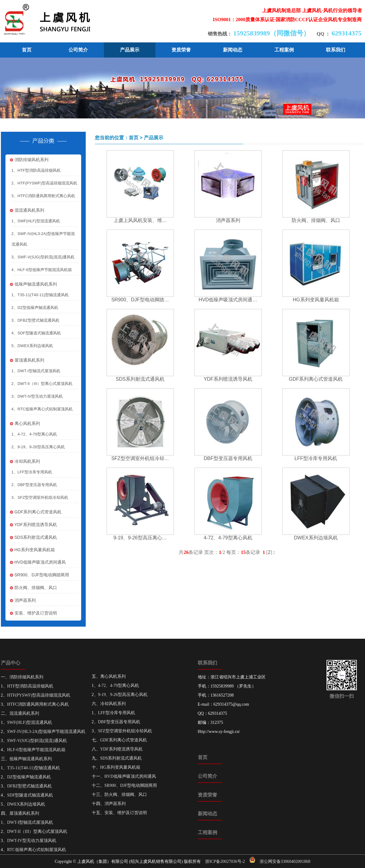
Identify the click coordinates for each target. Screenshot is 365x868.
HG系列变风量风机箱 (32, 550)
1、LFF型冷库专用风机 (32, 472)
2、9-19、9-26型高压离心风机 (38, 447)
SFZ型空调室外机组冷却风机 (125, 731)
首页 (27, 50)
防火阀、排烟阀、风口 (33, 588)
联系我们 (336, 50)
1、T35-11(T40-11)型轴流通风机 (40, 295)
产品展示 (130, 50)
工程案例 (284, 50)
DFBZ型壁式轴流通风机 (30, 786)
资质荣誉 (181, 50)
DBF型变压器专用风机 (228, 458)
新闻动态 (233, 50)
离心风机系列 (24, 424)
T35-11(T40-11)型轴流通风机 (34, 768)
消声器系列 (22, 600)
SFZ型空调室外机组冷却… (140, 458)
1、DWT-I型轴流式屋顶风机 (36, 371)
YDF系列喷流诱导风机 (33, 525)
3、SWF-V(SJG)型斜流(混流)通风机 (43, 257)
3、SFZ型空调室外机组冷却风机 (40, 497)
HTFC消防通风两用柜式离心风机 (38, 704)
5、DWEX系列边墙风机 (32, 346)
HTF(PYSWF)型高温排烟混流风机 (39, 695)
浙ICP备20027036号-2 (225, 861)
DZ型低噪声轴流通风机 (29, 777)
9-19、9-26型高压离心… (140, 538)
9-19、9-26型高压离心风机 (123, 695)
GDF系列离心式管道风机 (35, 512)
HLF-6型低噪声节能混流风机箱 (36, 750)
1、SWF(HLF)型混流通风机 (36, 221)
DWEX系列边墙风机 (316, 538)
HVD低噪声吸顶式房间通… (228, 300)
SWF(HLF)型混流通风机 (30, 722)
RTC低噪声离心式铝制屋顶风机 (37, 850)
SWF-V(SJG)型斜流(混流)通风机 (37, 741)
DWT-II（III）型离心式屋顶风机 (37, 832)
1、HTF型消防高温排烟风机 (36, 170)
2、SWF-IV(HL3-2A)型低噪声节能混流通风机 (43, 239)
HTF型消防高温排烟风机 (30, 686)
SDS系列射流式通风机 (33, 537)
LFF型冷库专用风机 (316, 458)
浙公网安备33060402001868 (285, 861)
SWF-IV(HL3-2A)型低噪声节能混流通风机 (46, 732)
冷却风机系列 (24, 461)
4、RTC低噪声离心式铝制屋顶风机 (42, 409)
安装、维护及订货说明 (33, 613)
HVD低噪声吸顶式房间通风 (37, 562)
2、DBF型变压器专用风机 (34, 485)
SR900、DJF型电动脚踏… (140, 300)
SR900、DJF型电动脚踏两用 (39, 575)
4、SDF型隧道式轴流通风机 (36, 333)
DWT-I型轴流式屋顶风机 (30, 822)
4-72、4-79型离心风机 (228, 538)
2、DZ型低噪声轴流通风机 (35, 308)
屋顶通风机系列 (26, 360)
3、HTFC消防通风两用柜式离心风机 (43, 196)
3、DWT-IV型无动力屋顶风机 (37, 396)
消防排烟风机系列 (28, 160)
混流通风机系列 (26, 210)
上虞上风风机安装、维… (140, 220)
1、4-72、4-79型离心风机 (34, 434)
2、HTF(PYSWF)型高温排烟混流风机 (44, 183)
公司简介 (78, 50)
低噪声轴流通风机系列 (33, 284)
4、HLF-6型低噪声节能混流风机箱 (42, 270)
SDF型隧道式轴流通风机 (30, 795)
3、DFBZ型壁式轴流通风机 (35, 320)
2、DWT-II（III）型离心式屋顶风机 (42, 384)
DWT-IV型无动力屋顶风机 (32, 841)
